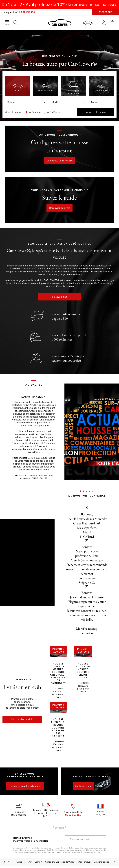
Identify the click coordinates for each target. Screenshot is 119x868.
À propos (20, 864)
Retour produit (84, 864)
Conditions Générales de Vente (59, 864)
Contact (38, 864)
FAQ (30, 864)
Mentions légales (101, 864)
